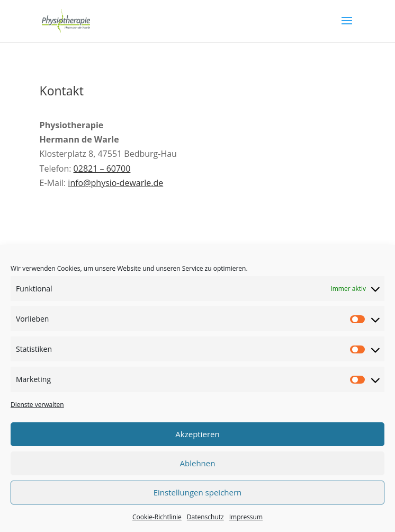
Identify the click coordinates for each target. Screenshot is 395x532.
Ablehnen (198, 463)
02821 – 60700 (102, 169)
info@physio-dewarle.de (115, 183)
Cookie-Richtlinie (157, 517)
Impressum (246, 517)
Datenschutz (205, 517)
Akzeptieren (197, 434)
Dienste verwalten (37, 405)
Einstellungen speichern (198, 492)
